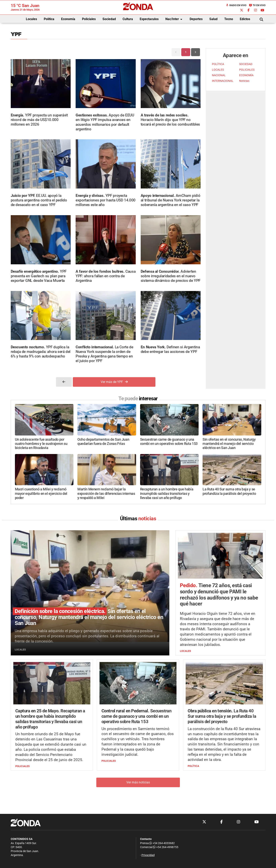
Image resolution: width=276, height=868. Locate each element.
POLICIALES (247, 70)
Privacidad (148, 855)
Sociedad (109, 19)
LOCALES (218, 70)
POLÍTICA (218, 64)
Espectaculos (149, 19)
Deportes (196, 19)
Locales (31, 19)
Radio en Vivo (236, 5)
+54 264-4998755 (165, 847)
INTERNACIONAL (223, 81)
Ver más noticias (138, 782)
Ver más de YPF (114, 382)
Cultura (128, 19)
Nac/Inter (175, 19)
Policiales (89, 19)
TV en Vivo (257, 5)
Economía (68, 19)
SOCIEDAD (246, 64)
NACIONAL (219, 75)
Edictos (245, 19)
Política (49, 19)
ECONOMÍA (246, 75)
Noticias (244, 81)
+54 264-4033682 (162, 843)
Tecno (229, 19)
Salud (213, 19)
